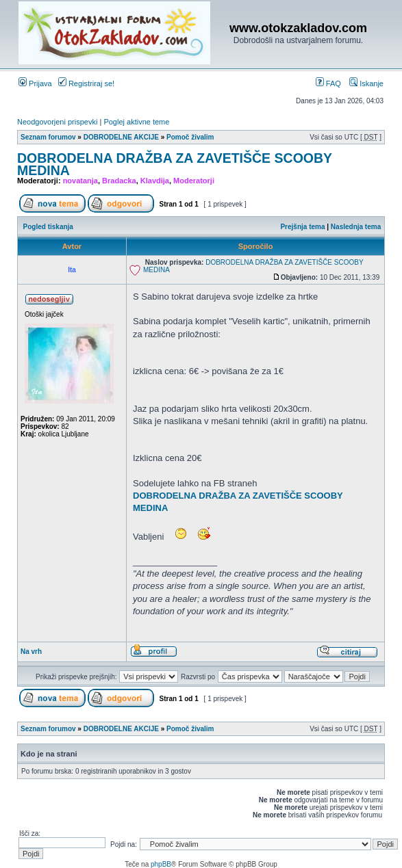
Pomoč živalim (190, 137)
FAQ (328, 83)
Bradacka (119, 181)
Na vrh (31, 652)
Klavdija (155, 181)
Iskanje (366, 83)
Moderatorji (194, 181)
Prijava (35, 83)
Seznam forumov (48, 137)
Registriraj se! (86, 83)
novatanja (80, 181)
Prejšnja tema (302, 227)
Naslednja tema (356, 227)
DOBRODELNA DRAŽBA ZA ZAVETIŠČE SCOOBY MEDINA (175, 164)
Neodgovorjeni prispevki (57, 122)
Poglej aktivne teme (136, 122)
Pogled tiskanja (48, 227)
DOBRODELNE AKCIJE (121, 137)
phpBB (161, 864)
